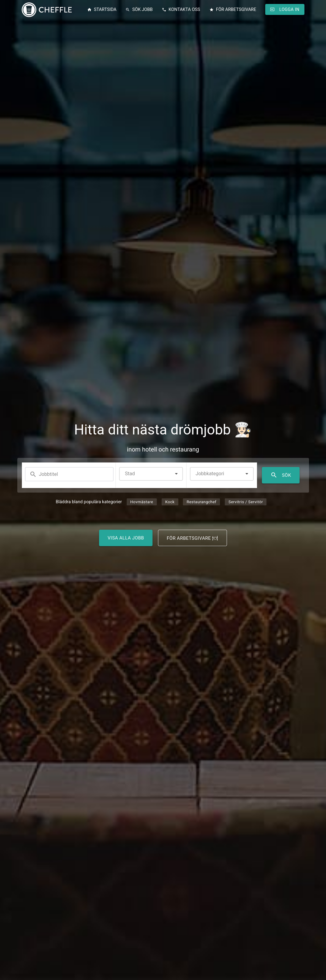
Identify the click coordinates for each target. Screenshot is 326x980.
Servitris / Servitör (246, 502)
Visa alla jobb (126, 538)
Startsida (102, 10)
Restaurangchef (201, 502)
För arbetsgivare (233, 10)
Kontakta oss (181, 10)
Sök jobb (139, 10)
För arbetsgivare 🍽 (192, 538)
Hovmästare (142, 502)
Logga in (285, 9)
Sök (281, 475)
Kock (170, 502)
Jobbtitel (44, 474)
